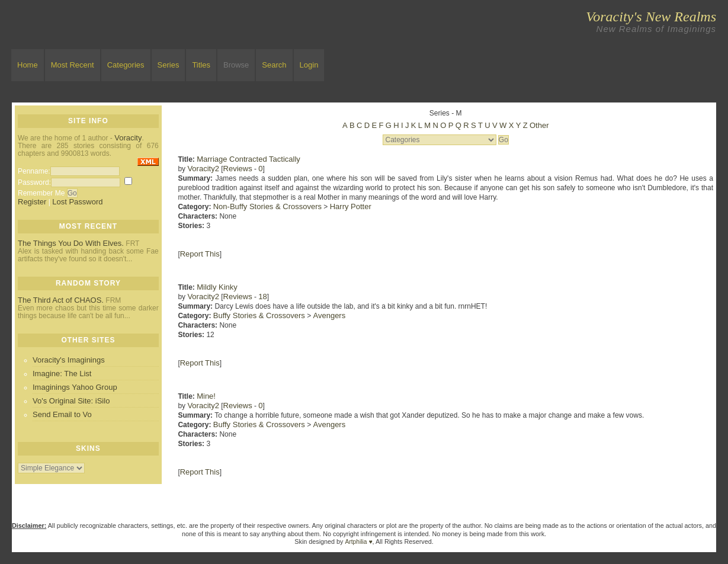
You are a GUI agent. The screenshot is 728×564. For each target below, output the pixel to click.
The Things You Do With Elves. (71, 243)
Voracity (128, 138)
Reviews (238, 169)
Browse (236, 65)
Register (32, 202)
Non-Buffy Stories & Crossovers (267, 206)
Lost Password (77, 202)
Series (169, 65)
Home (28, 65)
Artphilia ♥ (359, 542)
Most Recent (73, 65)
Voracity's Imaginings (69, 360)
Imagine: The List (62, 374)
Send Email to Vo (62, 414)
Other (539, 125)
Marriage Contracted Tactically (248, 159)
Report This (200, 254)
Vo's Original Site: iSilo (71, 401)
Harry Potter (351, 206)
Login (309, 65)
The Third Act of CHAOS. (61, 300)
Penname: (34, 171)
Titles (201, 65)
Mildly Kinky (217, 287)
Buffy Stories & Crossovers (259, 315)
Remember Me (41, 193)
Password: (34, 182)
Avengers (330, 315)
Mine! (206, 396)
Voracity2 (203, 169)
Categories (126, 65)
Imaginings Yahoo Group (75, 387)
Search (274, 65)
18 (262, 297)
